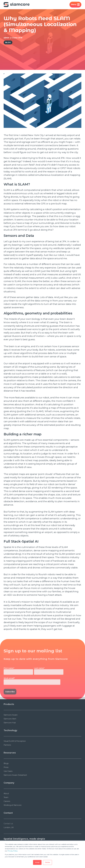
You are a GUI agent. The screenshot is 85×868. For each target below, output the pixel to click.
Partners (7, 753)
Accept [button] (37, 862)
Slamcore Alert (10, 727)
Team (6, 806)
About (6, 802)
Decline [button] (47, 862)
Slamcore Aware (11, 723)
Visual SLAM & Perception (15, 749)
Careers (7, 810)
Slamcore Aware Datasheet (15, 783)
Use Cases (8, 779)
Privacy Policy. (13, 851)
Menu (75, 5)
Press (6, 776)
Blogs (6, 772)
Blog (8, 42)
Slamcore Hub (10, 731)
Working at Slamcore (13, 813)
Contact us (8, 832)
